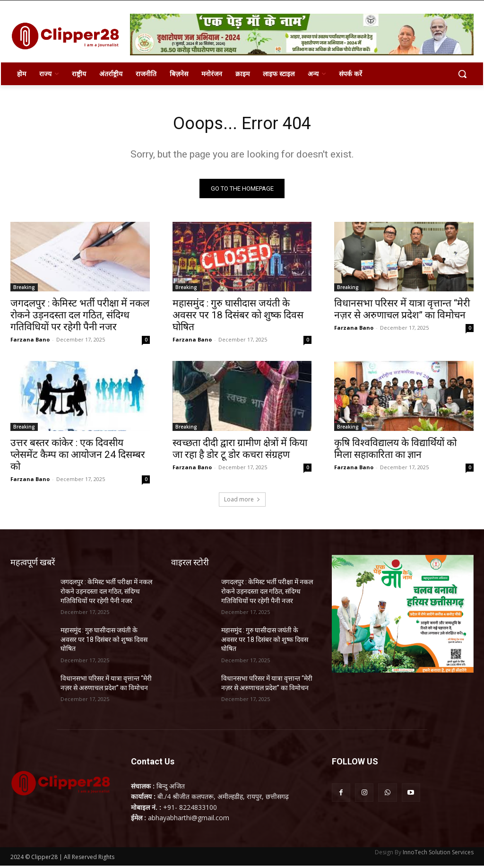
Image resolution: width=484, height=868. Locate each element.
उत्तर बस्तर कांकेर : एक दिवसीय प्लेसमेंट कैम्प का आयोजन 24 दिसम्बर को (78, 457)
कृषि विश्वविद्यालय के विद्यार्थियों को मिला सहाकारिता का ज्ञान (395, 451)
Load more (242, 502)
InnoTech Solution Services (438, 855)
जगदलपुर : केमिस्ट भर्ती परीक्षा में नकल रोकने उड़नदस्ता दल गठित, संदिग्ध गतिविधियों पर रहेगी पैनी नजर (80, 317)
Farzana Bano (30, 342)
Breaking (24, 289)
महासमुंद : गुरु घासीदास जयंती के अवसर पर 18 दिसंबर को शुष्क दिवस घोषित (238, 317)
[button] (462, 74)
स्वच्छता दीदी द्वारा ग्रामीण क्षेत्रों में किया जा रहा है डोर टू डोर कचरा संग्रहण (240, 451)
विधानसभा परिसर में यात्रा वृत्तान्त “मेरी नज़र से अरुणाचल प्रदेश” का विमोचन (402, 311)
